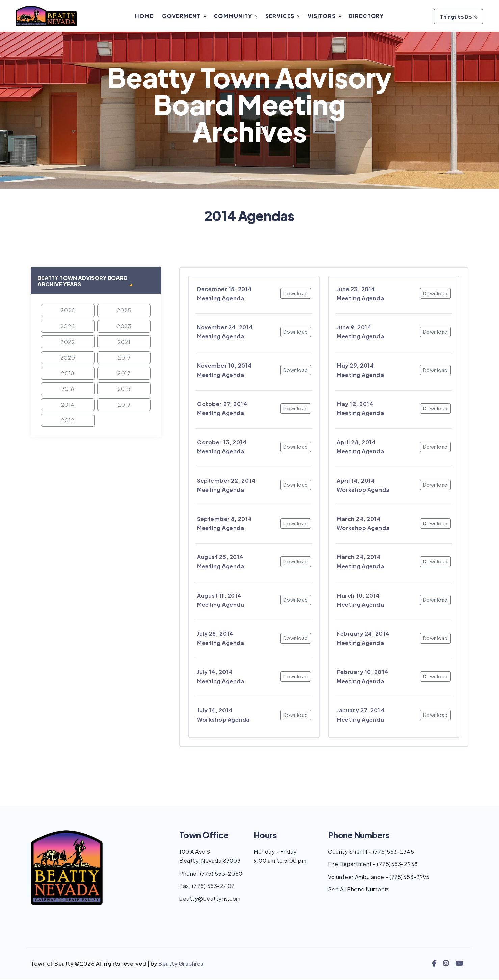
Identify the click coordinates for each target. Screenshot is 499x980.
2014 (68, 405)
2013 (124, 405)
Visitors (323, 16)
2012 (68, 421)
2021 (124, 343)
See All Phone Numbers (359, 890)
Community (234, 16)
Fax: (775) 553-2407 (207, 887)
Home (146, 16)
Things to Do (459, 17)
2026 (68, 311)
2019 (124, 358)
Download (296, 294)
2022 (68, 343)
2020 (68, 358)
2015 (124, 390)
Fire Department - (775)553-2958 (373, 865)
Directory (367, 16)
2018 (68, 374)
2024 (68, 327)
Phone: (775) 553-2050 (211, 874)
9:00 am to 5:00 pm (280, 862)
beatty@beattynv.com (210, 899)
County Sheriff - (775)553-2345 (371, 852)
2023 (124, 327)
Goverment (182, 16)
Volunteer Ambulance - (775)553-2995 (379, 877)
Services (281, 16)
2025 (124, 311)
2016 (68, 390)
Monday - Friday (275, 852)
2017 (124, 374)
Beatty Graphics (181, 965)
